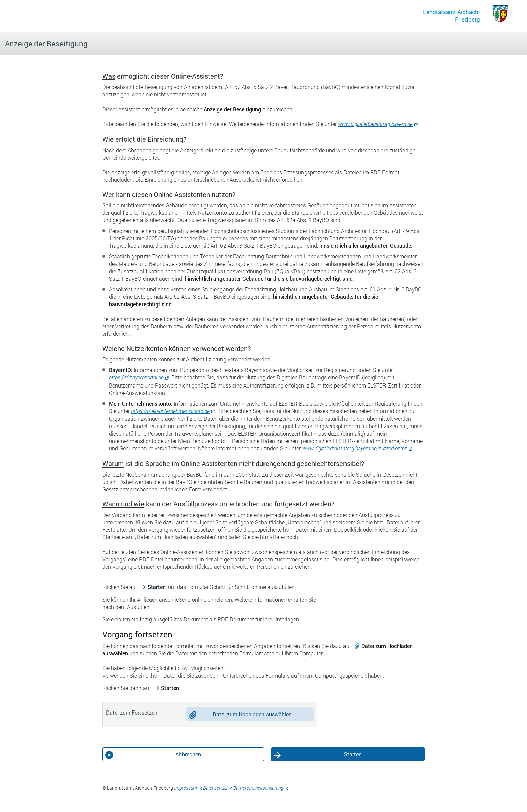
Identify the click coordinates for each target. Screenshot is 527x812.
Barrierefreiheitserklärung (258, 788)
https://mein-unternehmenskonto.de (170, 411)
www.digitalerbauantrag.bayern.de (375, 124)
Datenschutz (215, 788)
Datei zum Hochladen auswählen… (255, 714)
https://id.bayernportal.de (136, 377)
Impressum (186, 788)
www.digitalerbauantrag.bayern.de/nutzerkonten (355, 448)
